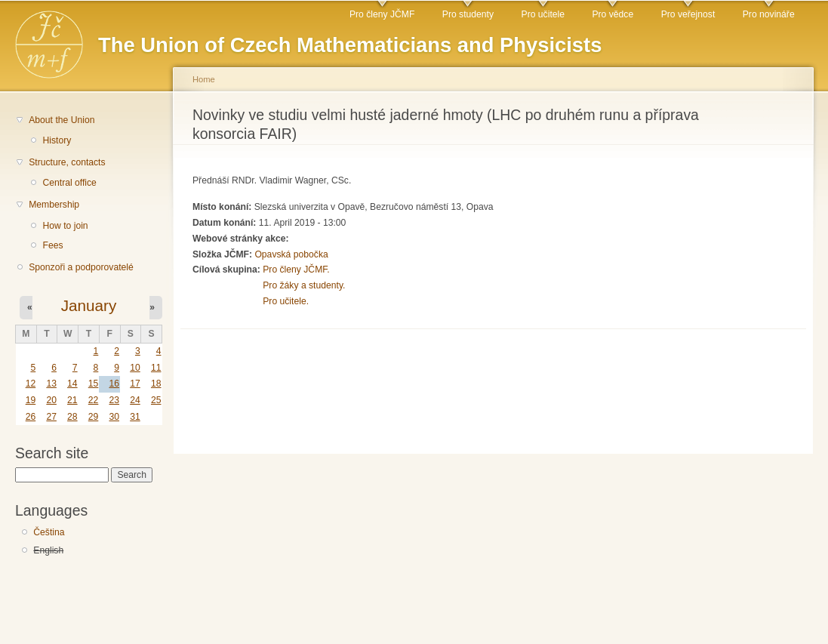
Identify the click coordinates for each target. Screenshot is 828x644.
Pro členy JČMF (382, 14)
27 (51, 417)
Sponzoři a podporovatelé (81, 267)
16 (114, 384)
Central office (69, 183)
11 (156, 368)
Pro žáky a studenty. (304, 285)
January (89, 305)
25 (156, 400)
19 (31, 400)
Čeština (49, 532)
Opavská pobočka (291, 254)
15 (94, 384)
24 (135, 400)
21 (72, 400)
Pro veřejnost (688, 14)
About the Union (62, 120)
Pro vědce (613, 14)
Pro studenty (468, 14)
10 (135, 368)
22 (94, 400)
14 (72, 384)
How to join (65, 226)
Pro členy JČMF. (296, 270)
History (57, 140)
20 (51, 400)
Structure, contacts (67, 162)
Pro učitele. (286, 301)
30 (114, 417)
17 (135, 384)
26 (31, 417)
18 (156, 384)
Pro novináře (769, 14)
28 (72, 417)
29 (94, 417)
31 (135, 417)
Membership (54, 205)
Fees (52, 245)
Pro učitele (543, 14)
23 (114, 400)
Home (204, 79)
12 (31, 384)
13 (51, 384)
